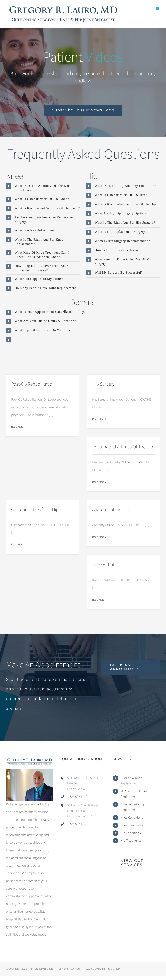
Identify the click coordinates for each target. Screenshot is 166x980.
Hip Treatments (131, 841)
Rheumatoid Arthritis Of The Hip (123, 447)
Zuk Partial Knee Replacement (131, 781)
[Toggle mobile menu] (158, 9)
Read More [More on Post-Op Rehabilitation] (17, 427)
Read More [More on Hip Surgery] (98, 419)
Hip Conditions (131, 833)
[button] (43, 188)
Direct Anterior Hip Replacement (133, 807)
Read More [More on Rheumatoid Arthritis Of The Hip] (98, 482)
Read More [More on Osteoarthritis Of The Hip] (17, 545)
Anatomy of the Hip (111, 510)
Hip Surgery (103, 384)
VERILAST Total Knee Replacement (134, 794)
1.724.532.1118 (77, 797)
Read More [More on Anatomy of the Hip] (98, 537)
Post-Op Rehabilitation (33, 384)
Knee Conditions (132, 818)
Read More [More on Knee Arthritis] (98, 600)
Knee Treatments (132, 825)
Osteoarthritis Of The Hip (35, 510)
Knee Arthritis (105, 565)
